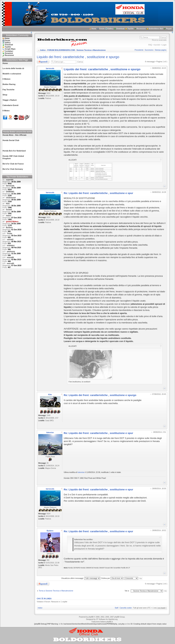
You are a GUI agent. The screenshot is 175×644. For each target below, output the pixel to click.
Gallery (110, 29)
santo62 (10, 240)
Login (164, 45)
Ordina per (112, 578)
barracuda (10, 186)
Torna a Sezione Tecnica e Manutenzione (56, 591)
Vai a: (127, 591)
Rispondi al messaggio (43, 62)
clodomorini (11, 198)
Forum (102, 29)
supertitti (10, 180)
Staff (116, 608)
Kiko (8, 204)
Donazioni (9, 53)
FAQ (150, 45)
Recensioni (141, 29)
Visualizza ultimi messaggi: (81, 578)
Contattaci (9, 51)
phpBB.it (110, 622)
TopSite (131, 29)
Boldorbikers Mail (156, 29)
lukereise (50, 432)
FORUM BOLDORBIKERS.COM (61, 50)
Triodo (10, 234)
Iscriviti (157, 45)
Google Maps (10, 49)
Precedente (139, 50)
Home (94, 29)
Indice (43, 50)
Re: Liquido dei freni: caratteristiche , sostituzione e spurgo (100, 395)
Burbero (9, 228)
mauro (9, 216)
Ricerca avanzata (159, 40)
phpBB (91, 617)
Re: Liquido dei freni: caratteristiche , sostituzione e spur (98, 193)
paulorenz (11, 251)
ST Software (101, 619)
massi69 (10, 257)
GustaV (9, 210)
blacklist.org (113, 619)
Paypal (169, 29)
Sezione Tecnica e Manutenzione (91, 50)
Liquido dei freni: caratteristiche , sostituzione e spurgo (78, 57)
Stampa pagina (161, 50)
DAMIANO (10, 192)
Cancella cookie (126, 608)
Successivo (149, 50)
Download (120, 29)
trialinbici (11, 246)
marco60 (11, 263)
